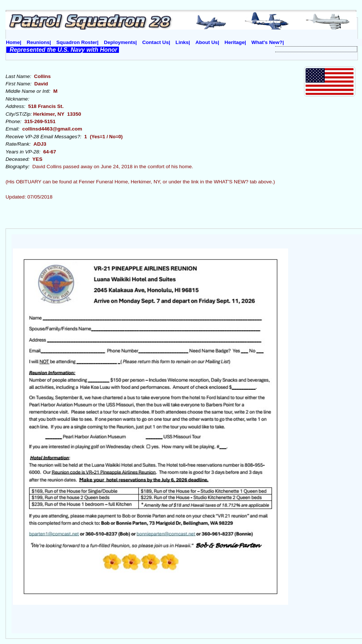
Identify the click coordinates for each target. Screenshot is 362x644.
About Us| (207, 42)
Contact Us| (156, 42)
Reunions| (39, 42)
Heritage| (235, 42)
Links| (183, 42)
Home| (14, 42)
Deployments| (120, 42)
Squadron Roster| (78, 42)
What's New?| (268, 42)
